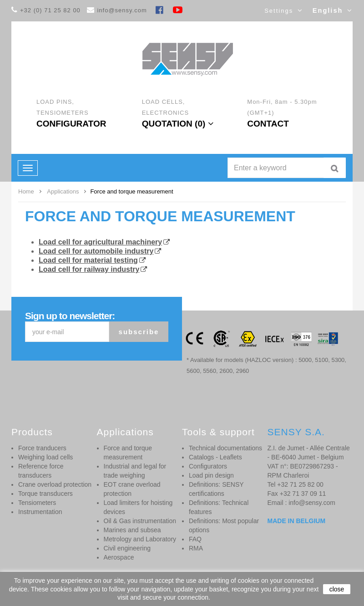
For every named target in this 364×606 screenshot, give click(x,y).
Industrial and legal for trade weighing (135, 471)
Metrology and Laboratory (140, 539)
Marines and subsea (132, 530)
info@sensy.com (122, 10)
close (337, 589)
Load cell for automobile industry (96, 251)
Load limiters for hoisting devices (138, 507)
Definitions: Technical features (219, 507)
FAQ (195, 539)
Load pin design (211, 475)
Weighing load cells (45, 457)
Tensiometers (37, 503)
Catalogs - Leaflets (215, 457)
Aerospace (119, 557)
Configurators (208, 466)
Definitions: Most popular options (224, 525)
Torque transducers (45, 494)
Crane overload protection (55, 484)
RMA (196, 548)
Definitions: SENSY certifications (216, 489)
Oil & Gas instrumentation (140, 521)
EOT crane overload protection (132, 489)
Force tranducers (42, 448)
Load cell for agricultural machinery (100, 242)
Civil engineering (127, 548)
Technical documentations (225, 448)
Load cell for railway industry (89, 269)
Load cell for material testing (88, 260)
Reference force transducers (41, 471)
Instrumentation (40, 512)
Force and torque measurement (160, 216)
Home (26, 191)
